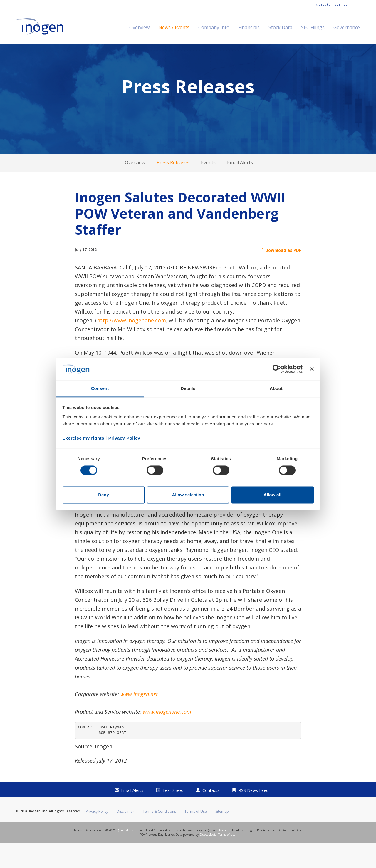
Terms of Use (196, 837)
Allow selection (188, 495)
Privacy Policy (97, 837)
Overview (139, 27)
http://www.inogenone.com (131, 346)
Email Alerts (240, 188)
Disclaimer (125, 837)
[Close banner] (312, 369)
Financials (249, 27)
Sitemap (222, 837)
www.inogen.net (139, 719)
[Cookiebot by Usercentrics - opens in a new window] (277, 369)
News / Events (174, 27)
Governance (347, 27)
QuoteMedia (125, 855)
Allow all (272, 495)
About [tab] (276, 388)
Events (208, 188)
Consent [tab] (100, 388)
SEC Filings (313, 27)
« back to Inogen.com (333, 4)
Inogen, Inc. (38, 836)
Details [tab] (188, 388)
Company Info (214, 27)
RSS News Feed (254, 816)
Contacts (211, 816)
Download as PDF (281, 276)
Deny (104, 495)
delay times (224, 855)
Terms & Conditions (159, 837)
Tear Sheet (173, 816)
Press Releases (173, 188)
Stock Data (280, 27)
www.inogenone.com (167, 737)
